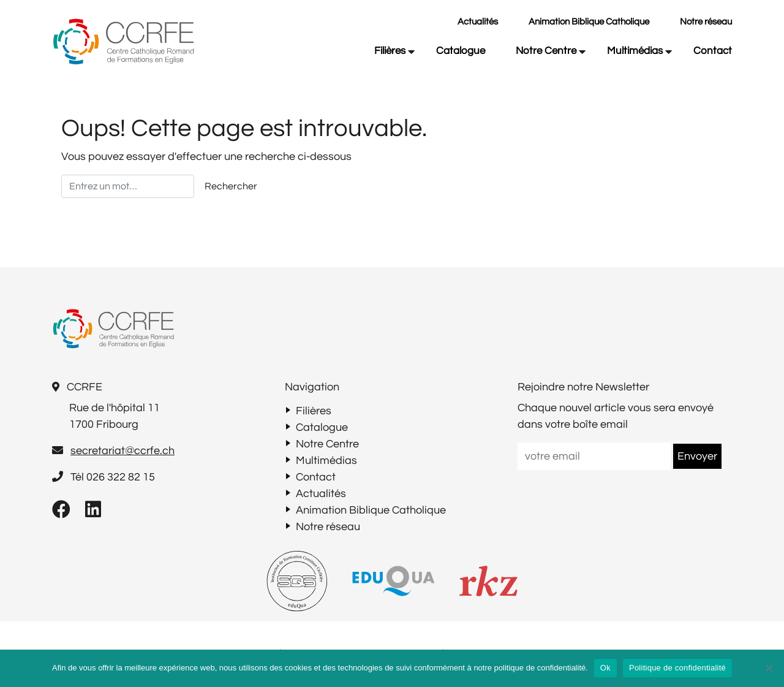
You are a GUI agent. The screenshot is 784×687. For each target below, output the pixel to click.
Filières (390, 51)
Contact (713, 51)
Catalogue (461, 51)
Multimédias (635, 51)
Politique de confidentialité (677, 668)
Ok (605, 668)
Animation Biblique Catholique (589, 22)
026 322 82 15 (121, 477)
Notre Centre (546, 51)
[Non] (769, 668)
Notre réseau (706, 22)
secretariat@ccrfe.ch (123, 451)
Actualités (478, 22)
